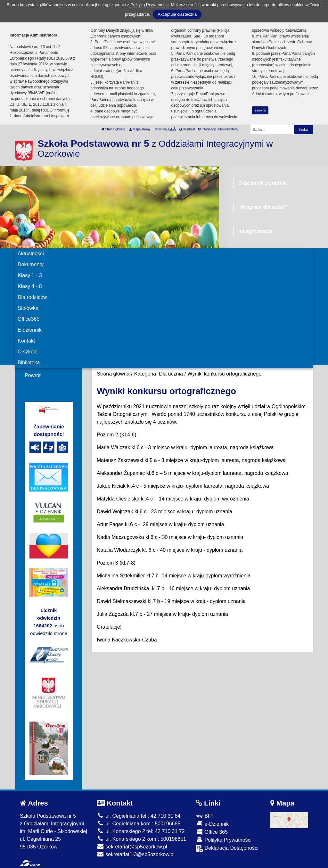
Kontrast (187, 129)
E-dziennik (30, 330)
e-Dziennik (212, 824)
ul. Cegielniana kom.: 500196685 (139, 824)
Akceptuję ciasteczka (177, 14)
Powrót (33, 375)
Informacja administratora (218, 129)
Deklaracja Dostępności (227, 849)
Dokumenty (31, 265)
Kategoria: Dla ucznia (159, 374)
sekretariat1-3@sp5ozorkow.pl (136, 854)
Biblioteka (29, 363)
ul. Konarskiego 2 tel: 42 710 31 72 (141, 831)
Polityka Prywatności (224, 840)
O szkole (28, 352)
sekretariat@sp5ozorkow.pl (132, 847)
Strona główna (113, 129)
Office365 (29, 319)
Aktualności (31, 254)
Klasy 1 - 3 (30, 275)
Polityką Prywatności (149, 5)
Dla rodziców (32, 297)
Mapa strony (140, 129)
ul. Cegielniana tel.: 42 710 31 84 (139, 816)
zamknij (260, 110)
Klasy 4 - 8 (30, 286)
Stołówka (28, 308)
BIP (204, 816)
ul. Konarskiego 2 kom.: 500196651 (141, 839)
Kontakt (26, 341)
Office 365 (212, 832)
